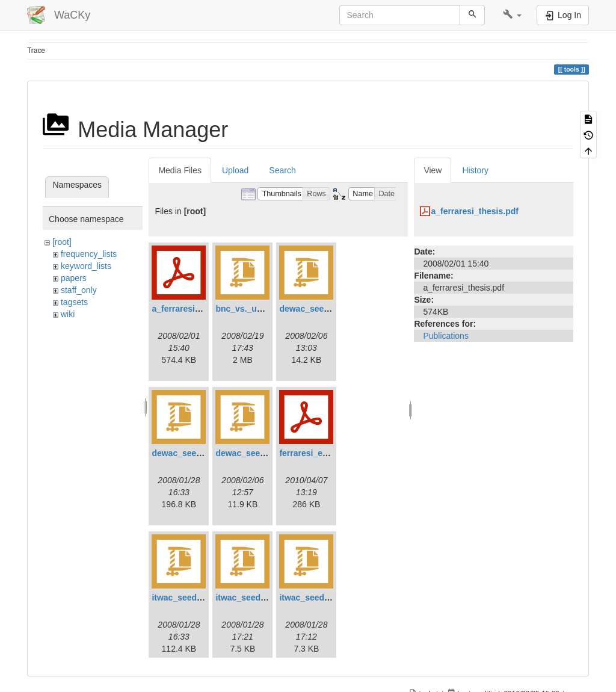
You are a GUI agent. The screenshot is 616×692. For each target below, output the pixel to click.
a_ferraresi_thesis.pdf (196, 309)
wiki (68, 314)
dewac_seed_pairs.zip (323, 309)
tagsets (74, 302)
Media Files (180, 170)
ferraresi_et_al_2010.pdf (327, 453)
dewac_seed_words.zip (262, 453)
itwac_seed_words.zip (323, 598)
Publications (446, 336)
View (433, 170)
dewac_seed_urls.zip (193, 453)
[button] (512, 15)
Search (282, 170)
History (475, 170)
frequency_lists (89, 254)
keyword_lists (86, 266)
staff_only (79, 290)
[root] (62, 242)
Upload (235, 170)
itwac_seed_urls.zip (191, 598)
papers (74, 278)
